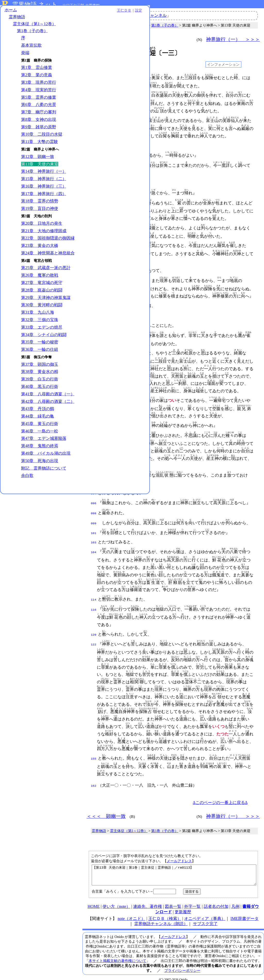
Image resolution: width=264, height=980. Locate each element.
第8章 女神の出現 (39, 123)
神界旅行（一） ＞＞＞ (233, 39)
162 (94, 777)
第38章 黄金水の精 (40, 375)
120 (94, 626)
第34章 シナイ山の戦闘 (44, 338)
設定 (71, 13)
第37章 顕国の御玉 (40, 367)
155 (94, 750)
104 (94, 544)
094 (94, 488)
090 (94, 471)
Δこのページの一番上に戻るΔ (220, 793)
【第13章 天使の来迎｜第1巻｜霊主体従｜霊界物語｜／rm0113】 (174, 868)
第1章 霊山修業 (37, 70)
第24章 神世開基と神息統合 (48, 256)
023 (94, 182)
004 (94, 95)
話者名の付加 (216, 901)
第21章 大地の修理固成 (44, 234)
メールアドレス (179, 852)
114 (94, 592)
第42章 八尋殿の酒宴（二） (48, 404)
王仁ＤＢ (57, 13)
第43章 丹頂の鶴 (38, 412)
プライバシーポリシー (182, 965)
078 (94, 421)
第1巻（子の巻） (32, 34)
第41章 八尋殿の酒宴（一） (48, 397)
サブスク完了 (205, 918)
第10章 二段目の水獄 (42, 137)
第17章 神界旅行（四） (44, 197)
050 (94, 303)
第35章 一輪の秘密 (40, 345)
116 (94, 601)
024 (94, 192)
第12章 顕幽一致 (38, 160)
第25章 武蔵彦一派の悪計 (46, 271)
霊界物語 (17, 20)
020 (94, 164)
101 (94, 526)
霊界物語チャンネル (148, 15)
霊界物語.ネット (35, 5)
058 (94, 349)
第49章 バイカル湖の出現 (46, 456)
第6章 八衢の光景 (39, 108)
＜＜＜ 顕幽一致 (106, 39)
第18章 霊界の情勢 (40, 204)
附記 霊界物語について (44, 471)
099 (94, 517)
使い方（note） (116, 901)
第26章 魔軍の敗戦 (40, 278)
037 (94, 244)
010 (94, 121)
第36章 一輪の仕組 (40, 352)
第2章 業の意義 (37, 78)
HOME (94, 901)
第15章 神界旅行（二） (44, 182)
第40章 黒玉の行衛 (40, 390)
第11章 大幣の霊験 (40, 145)
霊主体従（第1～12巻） (35, 27)
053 (94, 322)
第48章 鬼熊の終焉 (40, 449)
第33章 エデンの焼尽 (42, 330)
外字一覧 (192, 901)
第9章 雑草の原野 (39, 130)
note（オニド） (132, 913)
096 (94, 498)
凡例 (235, 901)
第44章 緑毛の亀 (38, 419)
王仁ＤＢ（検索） (165, 913)
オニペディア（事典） (205, 913)
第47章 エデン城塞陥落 (44, 441)
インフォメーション (223, 64)
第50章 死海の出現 (40, 464)
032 (94, 226)
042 (94, 269)
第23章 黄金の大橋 (40, 249)
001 (94, 78)
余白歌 (27, 479)
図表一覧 (173, 901)
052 (94, 313)
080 (94, 431)
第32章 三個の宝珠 (40, 323)
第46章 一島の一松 (40, 434)
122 (94, 635)
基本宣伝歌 (31, 48)
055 (94, 331)
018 (94, 155)
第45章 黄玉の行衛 (40, 427)
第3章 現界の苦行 (39, 85)
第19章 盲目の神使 (40, 211)
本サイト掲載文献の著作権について (117, 955)
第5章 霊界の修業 (39, 100)
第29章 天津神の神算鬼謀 (46, 300)
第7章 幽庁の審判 (39, 115)
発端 (25, 56)
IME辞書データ (245, 913)
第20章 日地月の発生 (42, 226)
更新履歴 (183, 906)
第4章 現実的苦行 (39, 93)
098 (94, 507)
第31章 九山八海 (38, 315)
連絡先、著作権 (148, 901)
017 (94, 146)
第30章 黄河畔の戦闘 (42, 308)
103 (94, 535)
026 (94, 201)
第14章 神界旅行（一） (44, 174)
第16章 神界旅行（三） (44, 189)
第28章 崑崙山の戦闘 (42, 293)
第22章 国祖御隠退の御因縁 (48, 241)
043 (94, 278)
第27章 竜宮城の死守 (42, 286)
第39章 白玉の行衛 (40, 382)
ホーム (11, 13)
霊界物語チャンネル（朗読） (161, 918)
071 (94, 396)
